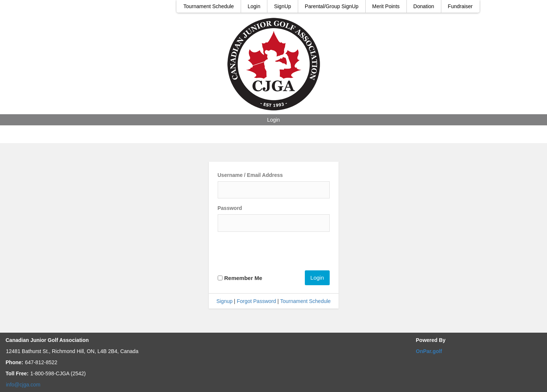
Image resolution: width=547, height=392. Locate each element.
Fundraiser (460, 6)
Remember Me (243, 278)
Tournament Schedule (208, 6)
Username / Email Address (250, 175)
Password (230, 208)
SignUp (283, 6)
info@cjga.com (23, 385)
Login (254, 6)
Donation (424, 6)
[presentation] (274, 252)
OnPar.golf (429, 351)
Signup (224, 301)
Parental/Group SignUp (332, 6)
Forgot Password (256, 301)
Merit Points (386, 6)
